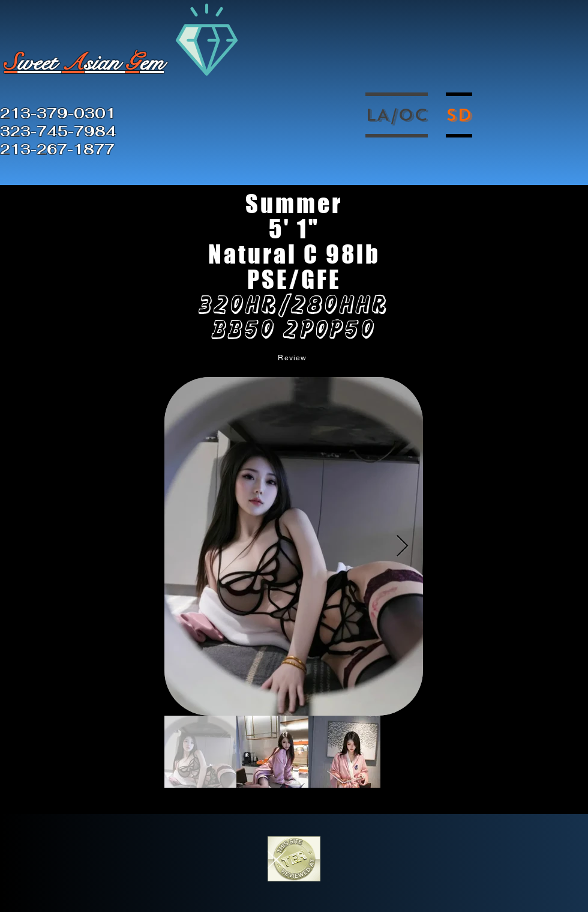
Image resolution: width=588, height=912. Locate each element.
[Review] (294, 358)
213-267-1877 (57, 149)
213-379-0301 (58, 113)
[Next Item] (402, 547)
